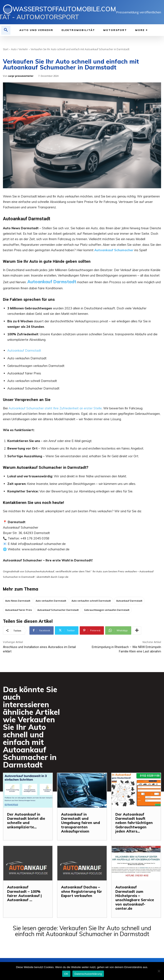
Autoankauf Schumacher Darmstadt (58, 610)
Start (6, 49)
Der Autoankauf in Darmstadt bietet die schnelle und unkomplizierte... (24, 821)
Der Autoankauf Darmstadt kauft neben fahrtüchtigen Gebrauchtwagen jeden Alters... (135, 823)
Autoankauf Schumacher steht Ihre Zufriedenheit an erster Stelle (55, 408)
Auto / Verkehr (20, 49)
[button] (6, 30)
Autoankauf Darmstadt (52, 282)
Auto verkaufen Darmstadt (51, 601)
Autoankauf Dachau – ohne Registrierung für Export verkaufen (80, 891)
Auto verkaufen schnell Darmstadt (91, 601)
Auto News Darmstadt (18, 601)
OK (66, 974)
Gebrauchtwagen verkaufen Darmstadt (107, 610)
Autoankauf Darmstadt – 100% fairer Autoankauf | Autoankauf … (28, 891)
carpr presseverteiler (21, 76)
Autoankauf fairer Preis (19, 610)
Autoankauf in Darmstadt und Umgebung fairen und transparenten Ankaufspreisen (79, 823)
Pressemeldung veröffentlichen (139, 12)
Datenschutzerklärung (88, 974)
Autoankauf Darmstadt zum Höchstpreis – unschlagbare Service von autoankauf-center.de (135, 896)
